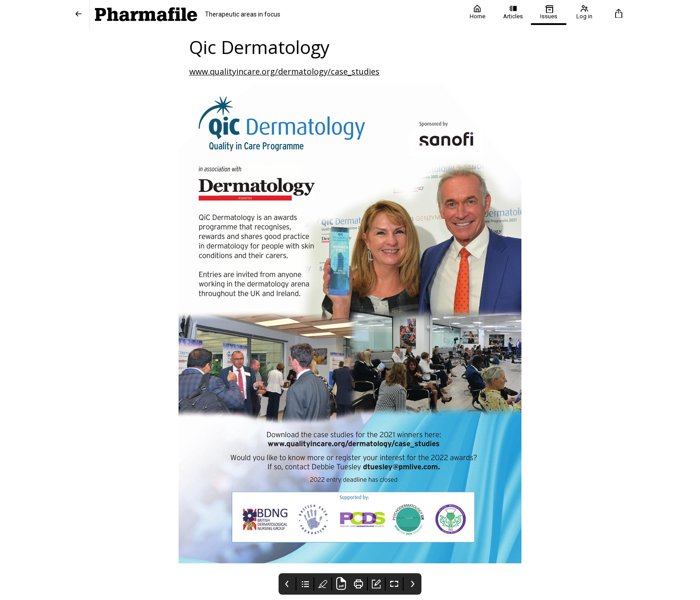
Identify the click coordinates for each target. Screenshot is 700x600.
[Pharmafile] (275, 14)
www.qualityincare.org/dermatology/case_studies (284, 71)
